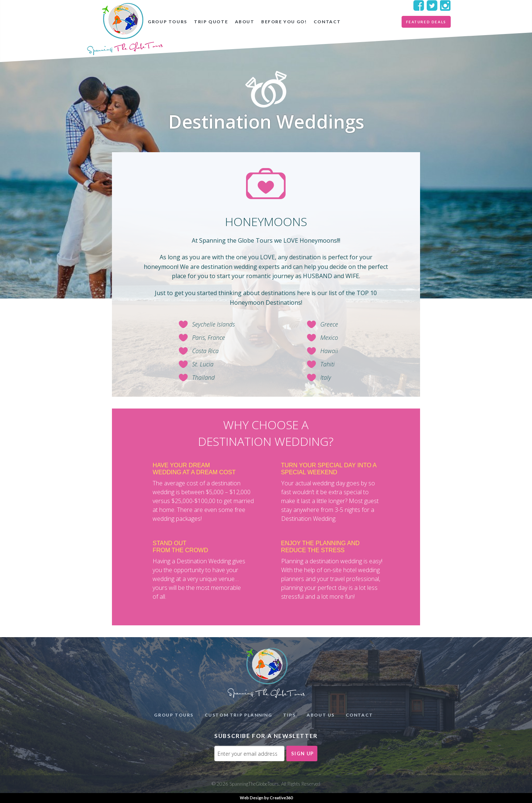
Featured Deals (426, 22)
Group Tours (168, 22)
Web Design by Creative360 (266, 798)
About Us (321, 715)
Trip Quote (211, 22)
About (245, 22)
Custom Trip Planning (238, 715)
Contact (327, 22)
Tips (289, 715)
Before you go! (284, 22)
